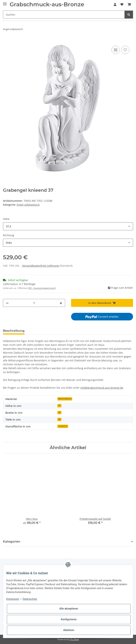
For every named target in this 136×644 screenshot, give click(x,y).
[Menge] (34, 303)
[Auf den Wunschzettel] (125, 50)
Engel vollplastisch (28, 205)
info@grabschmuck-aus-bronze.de (102, 388)
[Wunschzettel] (122, 4)
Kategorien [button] (12, 542)
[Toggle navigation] (5, 2)
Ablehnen (69, 630)
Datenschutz (30, 599)
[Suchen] (64, 15)
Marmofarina (65, 399)
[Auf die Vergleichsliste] (116, 50)
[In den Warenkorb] (6, 41)
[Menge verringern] (7, 303)
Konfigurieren (69, 619)
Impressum (13, 599)
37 (59, 406)
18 (59, 412)
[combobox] (68, 226)
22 (59, 419)
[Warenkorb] (129, 4)
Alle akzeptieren (69, 609)
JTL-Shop (74, 639)
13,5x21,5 (63, 426)
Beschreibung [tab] (14, 331)
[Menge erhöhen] (61, 303)
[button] (115, 4)
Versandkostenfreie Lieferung (41, 266)
